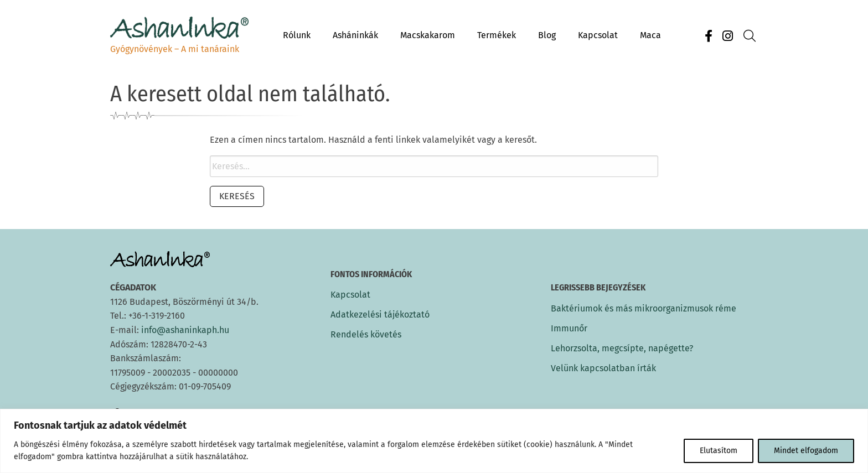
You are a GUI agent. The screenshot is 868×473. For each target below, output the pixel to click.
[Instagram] (727, 36)
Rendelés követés (366, 335)
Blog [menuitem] (547, 35)
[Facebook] (709, 36)
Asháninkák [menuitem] (355, 35)
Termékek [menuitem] (497, 35)
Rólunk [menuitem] (297, 35)
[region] (434, 441)
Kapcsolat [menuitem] (598, 35)
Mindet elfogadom (806, 451)
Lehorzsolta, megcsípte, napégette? (622, 348)
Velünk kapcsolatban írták (603, 368)
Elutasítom (719, 451)
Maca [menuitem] (650, 35)
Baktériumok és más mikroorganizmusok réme (644, 308)
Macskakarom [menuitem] (428, 35)
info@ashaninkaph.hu (185, 330)
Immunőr (569, 328)
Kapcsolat (350, 295)
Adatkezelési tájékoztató (380, 315)
